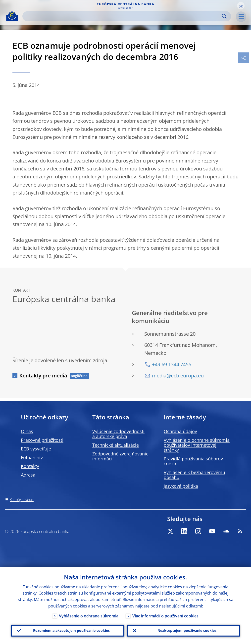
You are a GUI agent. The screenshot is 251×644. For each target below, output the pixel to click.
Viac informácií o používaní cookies (165, 616)
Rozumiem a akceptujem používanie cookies (71, 630)
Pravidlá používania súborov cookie (193, 461)
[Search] (123, 16)
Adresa (28, 475)
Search (224, 16)
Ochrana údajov (180, 431)
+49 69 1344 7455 (172, 364)
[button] (241, 6)
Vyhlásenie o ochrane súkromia (89, 616)
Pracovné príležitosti (42, 440)
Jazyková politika (181, 486)
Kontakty (30, 466)
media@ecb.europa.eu (178, 376)
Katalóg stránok (22, 500)
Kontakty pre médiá (43, 376)
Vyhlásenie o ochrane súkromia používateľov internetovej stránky (197, 445)
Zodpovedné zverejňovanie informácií (120, 456)
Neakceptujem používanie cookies (187, 630)
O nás (27, 431)
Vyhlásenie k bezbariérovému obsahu (194, 475)
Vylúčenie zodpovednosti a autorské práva (118, 434)
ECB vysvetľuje (36, 449)
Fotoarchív (32, 457)
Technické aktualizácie (116, 445)
